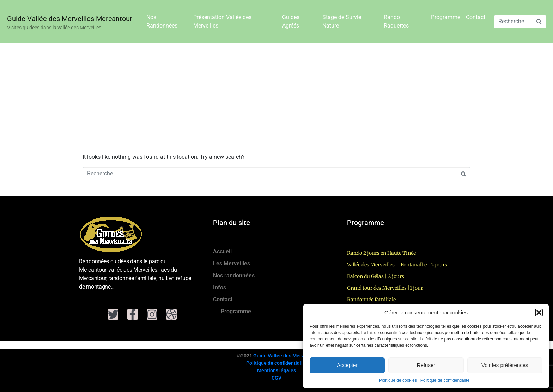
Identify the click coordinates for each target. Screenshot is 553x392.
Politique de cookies (398, 380)
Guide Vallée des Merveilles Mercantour (70, 19)
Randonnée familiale (371, 300)
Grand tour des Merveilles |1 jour (385, 288)
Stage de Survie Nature (342, 21)
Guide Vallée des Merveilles (285, 356)
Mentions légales (276, 370)
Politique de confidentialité (445, 380)
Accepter (347, 365)
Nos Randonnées (162, 21)
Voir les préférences (505, 365)
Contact (476, 17)
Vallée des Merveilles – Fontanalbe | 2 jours (397, 265)
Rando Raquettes (396, 21)
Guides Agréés (291, 21)
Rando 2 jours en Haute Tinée (381, 253)
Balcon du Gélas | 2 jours (376, 276)
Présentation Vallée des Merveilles (222, 21)
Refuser (426, 365)
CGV (276, 378)
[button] (539, 313)
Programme (446, 17)
